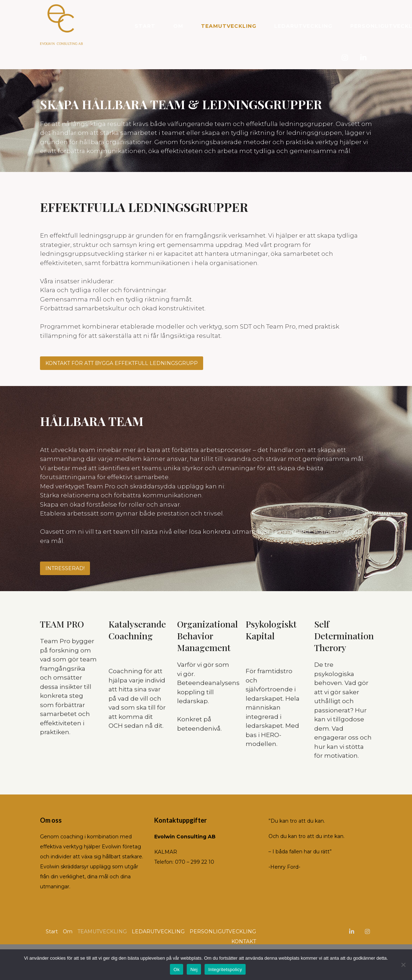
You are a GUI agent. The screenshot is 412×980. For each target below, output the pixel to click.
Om (178, 26)
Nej (194, 969)
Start (145, 26)
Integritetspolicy (225, 969)
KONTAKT (244, 941)
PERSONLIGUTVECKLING (223, 931)
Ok (177, 969)
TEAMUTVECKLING (229, 26)
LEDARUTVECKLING (303, 26)
